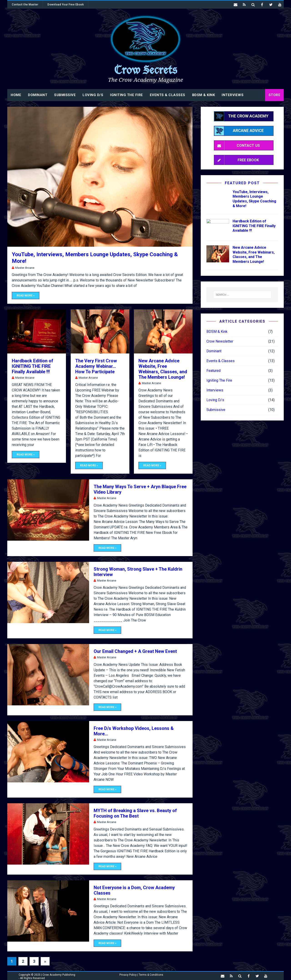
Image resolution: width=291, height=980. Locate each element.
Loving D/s (93, 95)
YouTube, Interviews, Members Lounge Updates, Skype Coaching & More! (254, 199)
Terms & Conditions (151, 975)
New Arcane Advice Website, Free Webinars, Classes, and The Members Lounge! (163, 369)
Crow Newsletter (220, 341)
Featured (213, 371)
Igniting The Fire (127, 95)
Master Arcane (25, 268)
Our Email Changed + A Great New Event (135, 651)
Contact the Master (25, 5)
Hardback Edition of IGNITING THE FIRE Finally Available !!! (33, 366)
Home (16, 95)
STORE (275, 95)
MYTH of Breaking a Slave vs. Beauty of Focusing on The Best (135, 813)
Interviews (233, 95)
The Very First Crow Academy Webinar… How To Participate (96, 366)
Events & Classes (168, 95)
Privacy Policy (128, 975)
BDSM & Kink (204, 95)
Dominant (38, 95)
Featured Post (242, 183)
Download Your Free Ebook (66, 5)
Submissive (65, 95)
